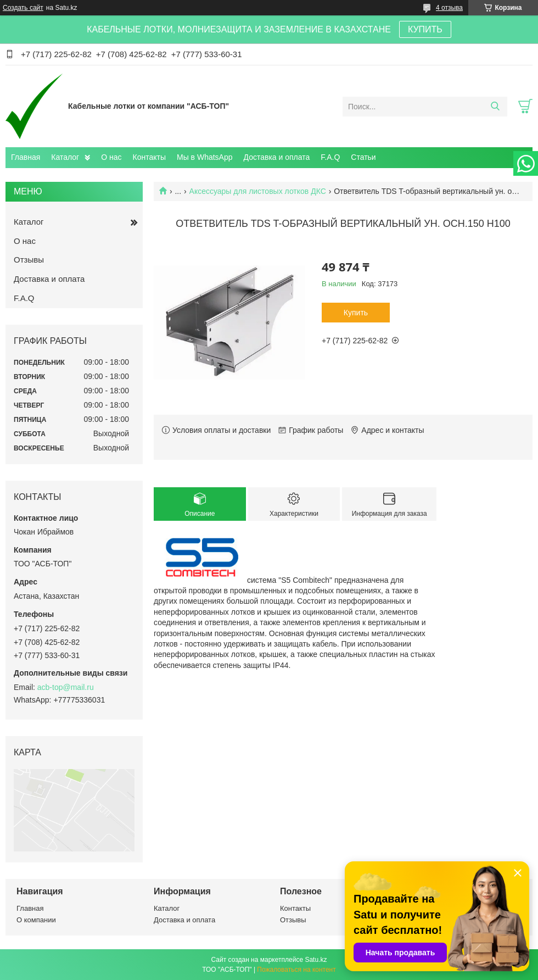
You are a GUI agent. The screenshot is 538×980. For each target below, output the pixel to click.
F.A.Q (330, 157)
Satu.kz (316, 960)
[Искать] (495, 107)
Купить (356, 313)
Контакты (149, 157)
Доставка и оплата (277, 157)
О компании (36, 920)
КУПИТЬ (425, 29)
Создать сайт (23, 8)
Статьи (363, 157)
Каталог (65, 157)
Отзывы (29, 260)
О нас (111, 157)
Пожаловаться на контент (296, 970)
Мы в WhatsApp (205, 157)
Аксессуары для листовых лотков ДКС (258, 191)
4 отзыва (449, 8)
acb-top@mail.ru (66, 687)
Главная (26, 157)
